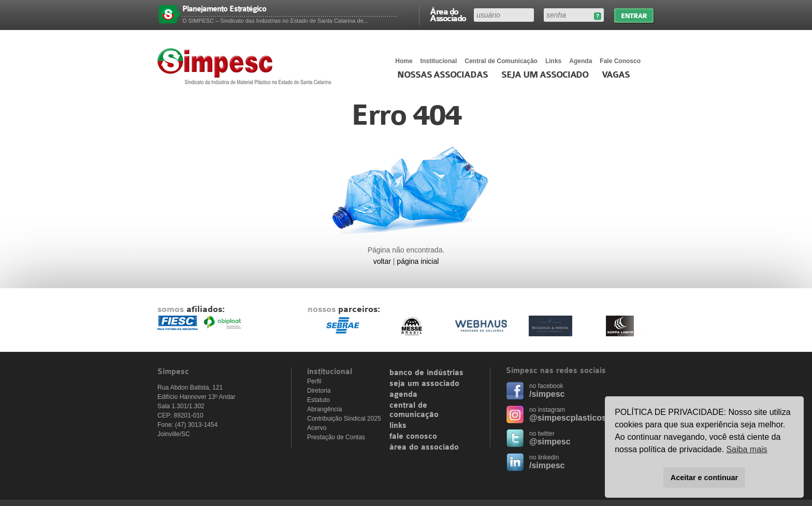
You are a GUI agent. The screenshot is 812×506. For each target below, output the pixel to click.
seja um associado (424, 384)
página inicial (418, 261)
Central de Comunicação (501, 61)
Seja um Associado (545, 75)
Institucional (439, 61)
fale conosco (413, 437)
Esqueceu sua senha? (597, 16)
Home (404, 61)
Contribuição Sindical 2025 (344, 419)
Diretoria (319, 391)
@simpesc (550, 442)
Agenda (581, 61)
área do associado (424, 448)
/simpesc (547, 394)
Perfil (314, 381)
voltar (382, 261)
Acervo (317, 428)
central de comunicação (414, 410)
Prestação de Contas (336, 437)
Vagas (616, 75)
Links (553, 61)
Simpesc (247, 66)
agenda (403, 395)
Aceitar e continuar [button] (704, 478)
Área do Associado (448, 14)
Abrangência (324, 409)
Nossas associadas (443, 75)
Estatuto (318, 400)
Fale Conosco (620, 61)
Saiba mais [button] (746, 449)
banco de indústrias (426, 373)
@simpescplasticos (568, 418)
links (398, 426)
